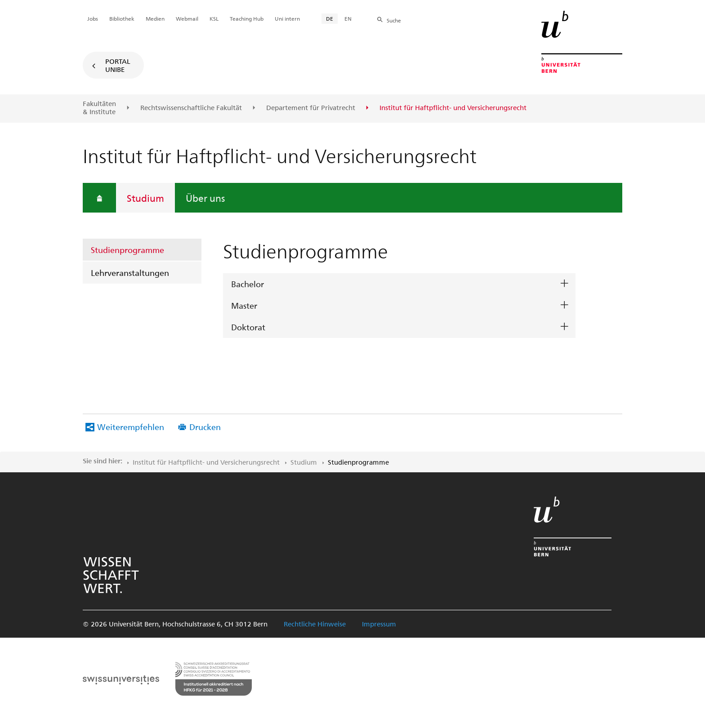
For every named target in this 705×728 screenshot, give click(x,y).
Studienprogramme (127, 250)
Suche (394, 20)
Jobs (93, 18)
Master (244, 305)
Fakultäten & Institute (99, 108)
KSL (214, 18)
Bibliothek (122, 18)
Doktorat (248, 327)
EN (348, 18)
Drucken (205, 427)
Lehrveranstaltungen (130, 273)
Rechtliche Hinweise (315, 624)
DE (330, 18)
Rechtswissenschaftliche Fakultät (191, 108)
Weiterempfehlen (131, 427)
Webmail (187, 18)
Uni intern (287, 18)
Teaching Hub (247, 18)
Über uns (205, 198)
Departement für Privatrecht (311, 108)
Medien (155, 18)
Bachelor (248, 284)
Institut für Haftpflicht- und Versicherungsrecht (206, 462)
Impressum (379, 624)
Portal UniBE (118, 65)
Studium (145, 198)
